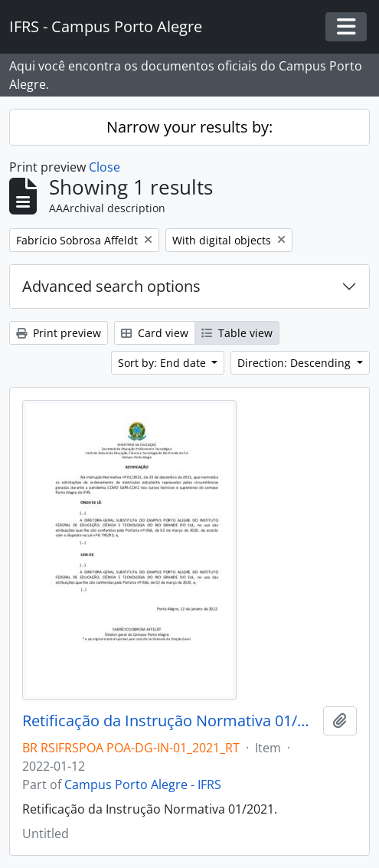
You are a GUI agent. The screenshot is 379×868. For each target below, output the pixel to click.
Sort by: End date (163, 363)
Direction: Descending (296, 363)
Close (105, 167)
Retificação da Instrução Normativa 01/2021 (170, 721)
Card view (155, 333)
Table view (237, 333)
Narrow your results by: (189, 127)
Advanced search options (111, 286)
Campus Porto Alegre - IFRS (143, 784)
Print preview (59, 333)
